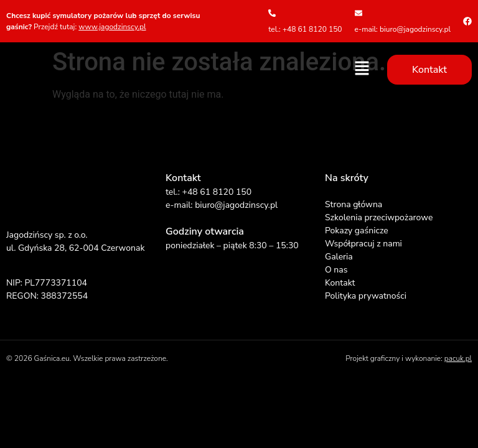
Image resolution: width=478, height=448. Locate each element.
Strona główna (354, 204)
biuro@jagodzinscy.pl (236, 205)
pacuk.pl (458, 358)
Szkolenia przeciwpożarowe (379, 217)
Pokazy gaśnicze (357, 231)
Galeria (339, 257)
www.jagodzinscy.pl (112, 27)
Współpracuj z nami (363, 244)
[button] (362, 69)
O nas (336, 270)
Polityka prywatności (366, 296)
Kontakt (340, 283)
